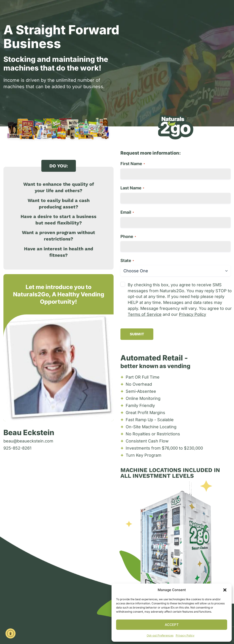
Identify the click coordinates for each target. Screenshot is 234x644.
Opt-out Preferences (160, 635)
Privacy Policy (185, 635)
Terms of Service (145, 314)
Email (127, 212)
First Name (133, 164)
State (127, 261)
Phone (128, 236)
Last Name (132, 188)
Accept (172, 625)
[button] (225, 590)
